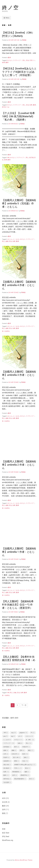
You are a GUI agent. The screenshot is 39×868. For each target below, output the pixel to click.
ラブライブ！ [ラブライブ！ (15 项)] (9, 743)
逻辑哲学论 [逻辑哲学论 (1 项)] (25, 775)
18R (8, 158)
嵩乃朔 (32, 158)
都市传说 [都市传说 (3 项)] (7, 779)
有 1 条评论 (6, 695)
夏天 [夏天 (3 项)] (17, 747)
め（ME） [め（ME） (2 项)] (30, 740)
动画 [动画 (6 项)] (20, 743)
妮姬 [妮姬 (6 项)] (6, 750)
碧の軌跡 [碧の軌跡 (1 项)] (7, 768)
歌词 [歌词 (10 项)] (25, 754)
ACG (4, 798)
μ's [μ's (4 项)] (20, 736)
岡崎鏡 (24, 40)
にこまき (16, 239)
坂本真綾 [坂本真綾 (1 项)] (7, 747)
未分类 (5, 802)
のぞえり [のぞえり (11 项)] (18, 740)
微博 (12, 718)
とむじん (10, 239)
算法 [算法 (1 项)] (27, 768)
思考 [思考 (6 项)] (22, 750)
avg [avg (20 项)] (14, 733)
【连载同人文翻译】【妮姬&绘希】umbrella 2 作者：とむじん (19, 465)
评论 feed (6, 836)
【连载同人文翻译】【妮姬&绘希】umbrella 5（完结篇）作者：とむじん (19, 203)
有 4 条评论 (6, 651)
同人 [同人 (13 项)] (29, 743)
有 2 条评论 (6, 331)
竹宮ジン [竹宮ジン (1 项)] (18, 768)
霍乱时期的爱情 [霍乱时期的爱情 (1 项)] (20, 779)
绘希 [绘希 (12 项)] (6, 772)
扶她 (15, 693)
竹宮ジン (32, 60)
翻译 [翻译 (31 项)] (6, 775)
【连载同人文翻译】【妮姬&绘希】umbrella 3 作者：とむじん (19, 375)
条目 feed (6, 833)
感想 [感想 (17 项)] (31, 750)
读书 (4, 810)
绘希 (4, 62)
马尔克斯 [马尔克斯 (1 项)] (7, 782)
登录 (4, 829)
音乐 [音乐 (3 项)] (31, 779)
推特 (17, 718)
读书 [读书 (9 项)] (15, 775)
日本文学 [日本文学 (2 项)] (15, 754)
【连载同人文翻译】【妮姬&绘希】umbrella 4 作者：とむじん (19, 285)
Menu (8, 18)
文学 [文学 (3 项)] (6, 754)
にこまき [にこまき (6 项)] (7, 740)
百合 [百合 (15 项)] (25, 761)
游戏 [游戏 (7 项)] (26, 757)
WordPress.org (8, 840)
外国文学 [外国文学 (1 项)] (26, 747)
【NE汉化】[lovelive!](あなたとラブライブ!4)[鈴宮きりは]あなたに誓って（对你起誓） (19, 72)
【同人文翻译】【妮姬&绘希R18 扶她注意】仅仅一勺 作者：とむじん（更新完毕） (18, 605)
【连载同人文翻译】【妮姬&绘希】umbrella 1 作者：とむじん (19, 552)
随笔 (4, 813)
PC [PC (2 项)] (33, 733)
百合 (28, 60)
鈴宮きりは (6, 107)
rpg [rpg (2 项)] (13, 736)
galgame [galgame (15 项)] (23, 733)
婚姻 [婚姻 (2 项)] (14, 750)
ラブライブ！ (18, 60)
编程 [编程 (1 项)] (27, 772)
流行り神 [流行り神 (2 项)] (17, 757)
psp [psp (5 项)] (6, 736)
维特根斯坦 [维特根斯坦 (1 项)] (17, 772)
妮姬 (7, 241)
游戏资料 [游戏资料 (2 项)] (7, 761)
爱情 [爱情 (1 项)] (17, 761)
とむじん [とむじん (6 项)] (29, 736)
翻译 (9, 58)
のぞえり (10, 60)
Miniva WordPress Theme (24, 860)
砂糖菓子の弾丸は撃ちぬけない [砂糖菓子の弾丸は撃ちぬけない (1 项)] (25, 765)
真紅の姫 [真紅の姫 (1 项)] (7, 765)
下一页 (24, 705)
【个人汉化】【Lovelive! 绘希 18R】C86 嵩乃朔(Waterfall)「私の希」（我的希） (18, 116)
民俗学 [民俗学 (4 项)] (6, 757)
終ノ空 (11, 8)
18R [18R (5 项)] (6, 733)
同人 (24, 60)
